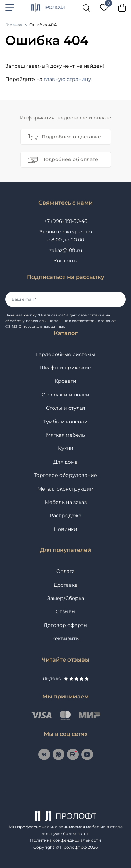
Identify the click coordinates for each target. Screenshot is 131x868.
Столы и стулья (65, 408)
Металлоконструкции (65, 489)
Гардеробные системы (65, 354)
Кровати (65, 381)
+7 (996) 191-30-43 (66, 221)
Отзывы (65, 611)
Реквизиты (65, 638)
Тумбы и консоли (65, 422)
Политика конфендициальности (65, 840)
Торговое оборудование (65, 475)
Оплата (65, 571)
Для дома (65, 462)
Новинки (65, 529)
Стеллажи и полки (65, 395)
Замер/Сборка (66, 598)
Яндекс (66, 678)
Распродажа (65, 515)
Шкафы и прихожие (65, 368)
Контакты (65, 261)
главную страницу (67, 79)
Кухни (66, 448)
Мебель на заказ (66, 502)
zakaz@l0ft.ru (66, 250)
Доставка (66, 585)
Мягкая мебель (65, 435)
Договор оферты (65, 625)
